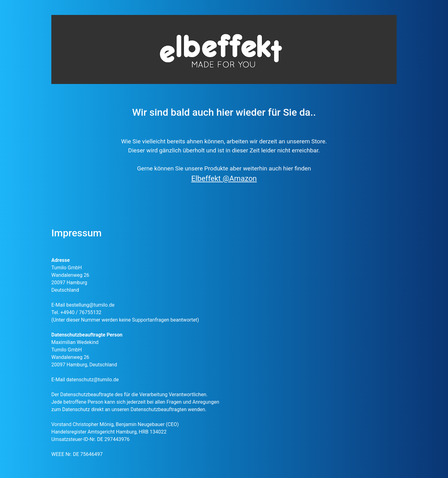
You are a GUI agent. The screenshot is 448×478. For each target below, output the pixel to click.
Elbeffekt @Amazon (224, 179)
